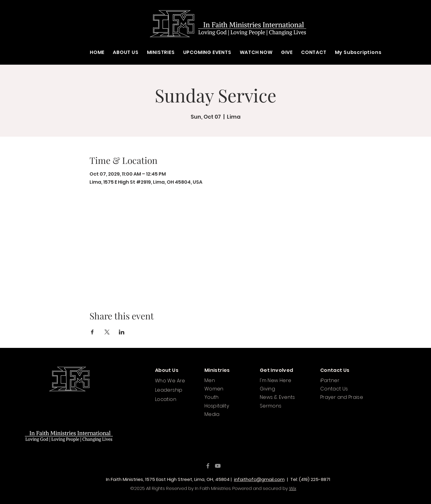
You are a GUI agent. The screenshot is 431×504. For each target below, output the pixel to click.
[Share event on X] (107, 332)
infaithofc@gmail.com (259, 479)
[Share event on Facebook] (92, 332)
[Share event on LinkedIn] (122, 332)
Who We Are (170, 381)
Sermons (271, 406)
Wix (293, 488)
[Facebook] (208, 466)
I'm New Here (276, 380)
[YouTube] (218, 466)
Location (166, 399)
